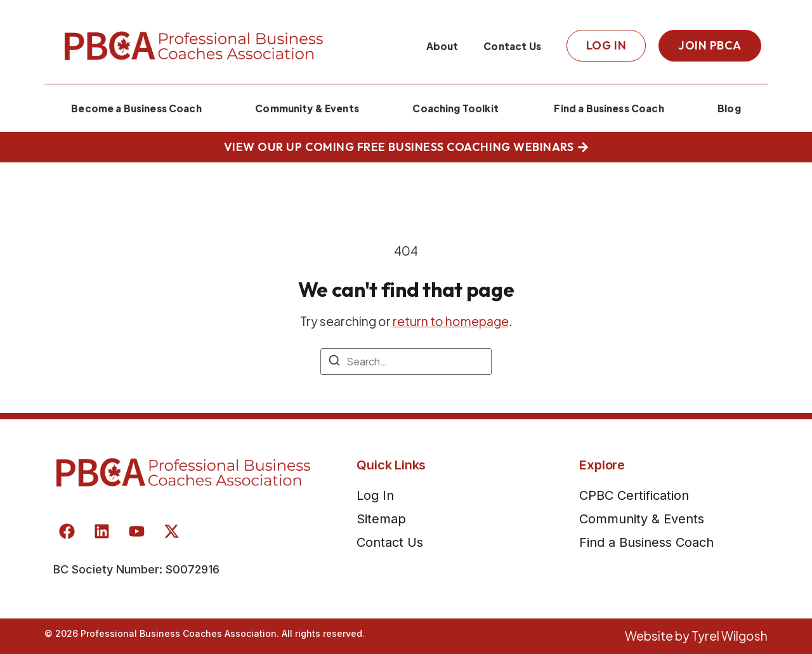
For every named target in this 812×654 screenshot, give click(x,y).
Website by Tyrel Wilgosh (696, 636)
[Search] (334, 362)
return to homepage (451, 321)
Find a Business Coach (608, 108)
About (442, 46)
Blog (729, 108)
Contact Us (512, 46)
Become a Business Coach (136, 108)
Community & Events (307, 108)
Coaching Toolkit (455, 108)
